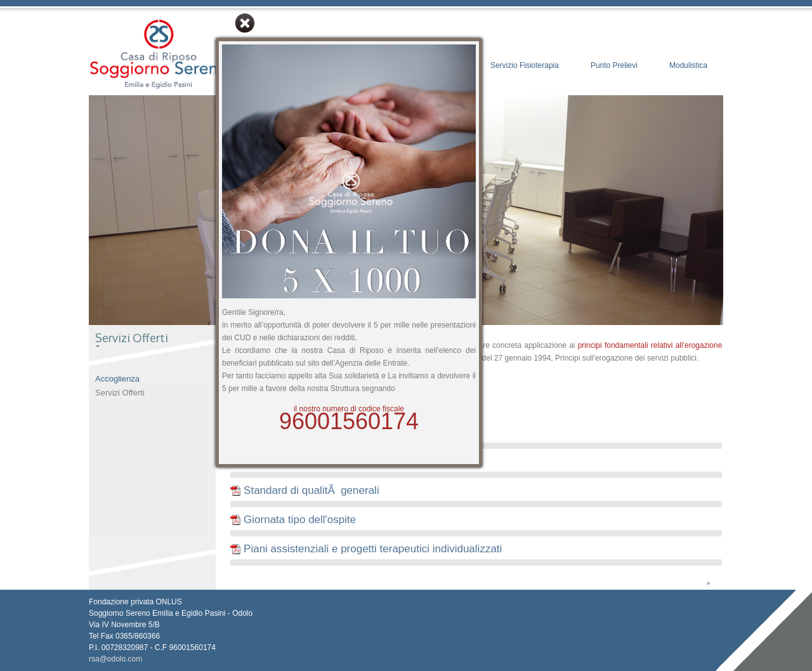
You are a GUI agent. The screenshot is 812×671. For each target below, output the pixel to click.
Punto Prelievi (614, 65)
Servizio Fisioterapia (525, 65)
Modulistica (688, 65)
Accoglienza (117, 379)
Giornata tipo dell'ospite (293, 520)
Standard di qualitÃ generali (304, 490)
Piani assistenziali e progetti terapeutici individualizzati (366, 549)
